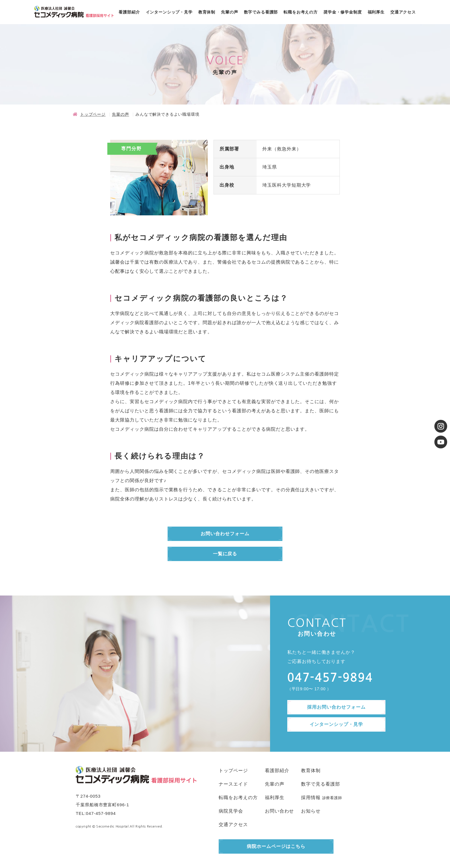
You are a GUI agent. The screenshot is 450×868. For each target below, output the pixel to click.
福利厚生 (376, 12)
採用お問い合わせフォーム (336, 707)
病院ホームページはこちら (276, 846)
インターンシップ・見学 (169, 12)
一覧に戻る (225, 554)
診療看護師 (332, 798)
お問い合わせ (280, 811)
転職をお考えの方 (301, 12)
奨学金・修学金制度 (343, 12)
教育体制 (207, 12)
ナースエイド (233, 784)
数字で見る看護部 (321, 784)
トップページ (93, 114)
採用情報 (311, 798)
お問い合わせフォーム (225, 534)
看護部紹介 (129, 12)
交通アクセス (403, 12)
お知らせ (311, 811)
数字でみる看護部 (261, 12)
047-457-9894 (101, 813)
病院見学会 (231, 811)
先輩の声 (229, 12)
